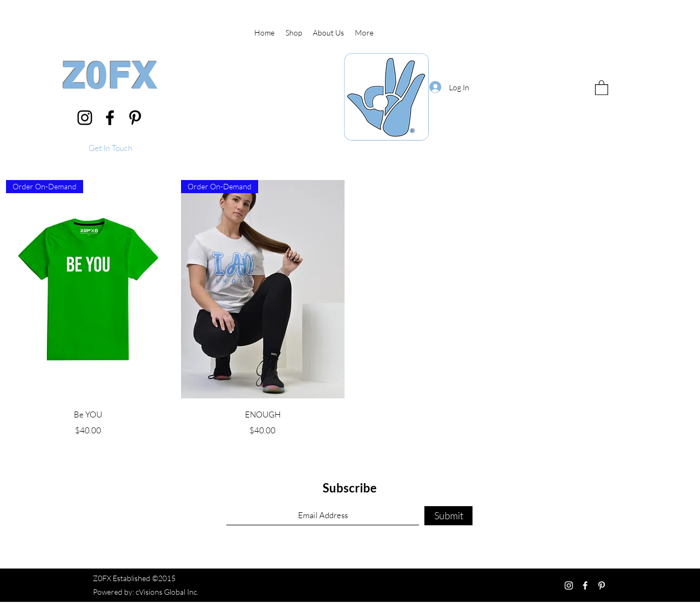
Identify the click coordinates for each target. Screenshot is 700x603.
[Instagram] (85, 118)
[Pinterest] (135, 118)
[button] (110, 149)
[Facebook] (110, 118)
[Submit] (448, 516)
